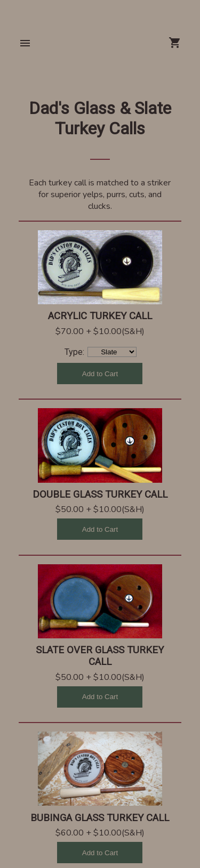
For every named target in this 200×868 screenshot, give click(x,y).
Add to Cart (100, 374)
